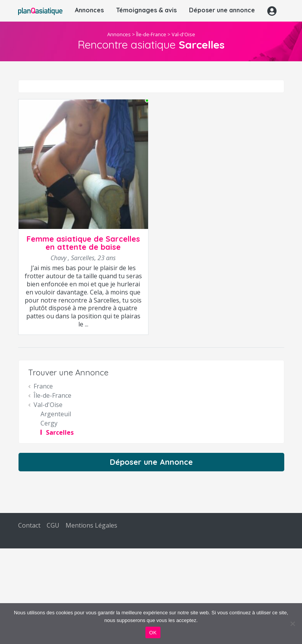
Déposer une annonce (222, 10)
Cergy (49, 423)
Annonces (89, 10)
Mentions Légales (91, 525)
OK (153, 633)
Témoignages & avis (146, 10)
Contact (29, 525)
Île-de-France (151, 34)
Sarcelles (60, 432)
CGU (53, 525)
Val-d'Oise (183, 34)
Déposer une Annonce (151, 462)
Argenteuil (56, 414)
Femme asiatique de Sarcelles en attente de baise (83, 243)
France (43, 386)
